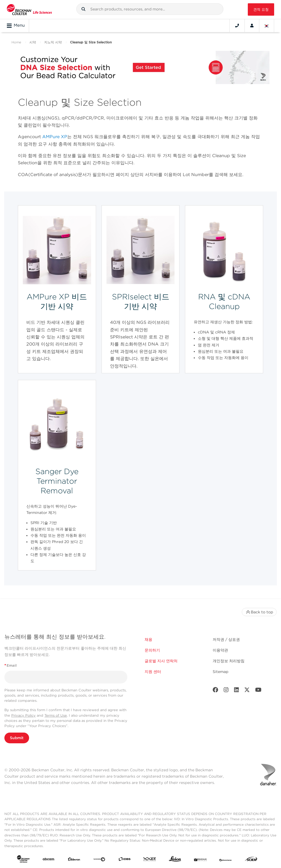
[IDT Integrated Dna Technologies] (150, 860)
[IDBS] (125, 860)
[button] (83, 9)
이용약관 (220, 650)
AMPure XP (55, 137)
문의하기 (152, 650)
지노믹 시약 (53, 42)
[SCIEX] (251, 860)
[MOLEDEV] (200, 860)
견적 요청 (261, 9)
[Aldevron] (74, 860)
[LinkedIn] (237, 691)
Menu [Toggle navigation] (16, 26)
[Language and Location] (267, 26)
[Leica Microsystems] (175, 860)
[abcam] (49, 860)
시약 (33, 42)
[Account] (252, 26)
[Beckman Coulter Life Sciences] (29, 9)
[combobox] (150, 9)
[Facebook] (215, 691)
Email (11, 665)
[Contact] (237, 26)
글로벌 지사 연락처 (161, 661)
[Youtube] (258, 691)
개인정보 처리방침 (229, 661)
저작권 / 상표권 (226, 639)
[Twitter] (247, 691)
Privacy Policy (23, 715)
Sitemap (220, 672)
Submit (17, 738)
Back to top (259, 612)
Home (16, 42)
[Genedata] (99, 860)
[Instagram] (226, 691)
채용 (148, 639)
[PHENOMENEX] (226, 860)
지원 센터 (153, 672)
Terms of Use (56, 715)
